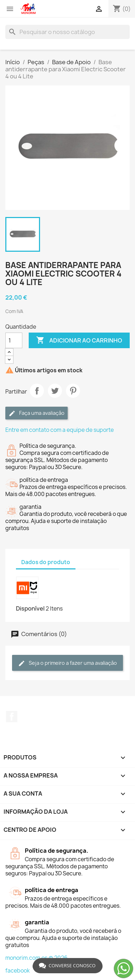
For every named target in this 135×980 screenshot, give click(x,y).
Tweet (55, 391)
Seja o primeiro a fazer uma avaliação (67, 663)
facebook (18, 971)
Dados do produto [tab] (46, 562)
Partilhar (37, 391)
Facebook (12, 717)
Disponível (30, 608)
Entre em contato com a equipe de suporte (60, 430)
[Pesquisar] (67, 32)
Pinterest (73, 391)
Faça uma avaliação (36, 413)
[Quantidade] (14, 340)
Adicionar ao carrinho (79, 340)
